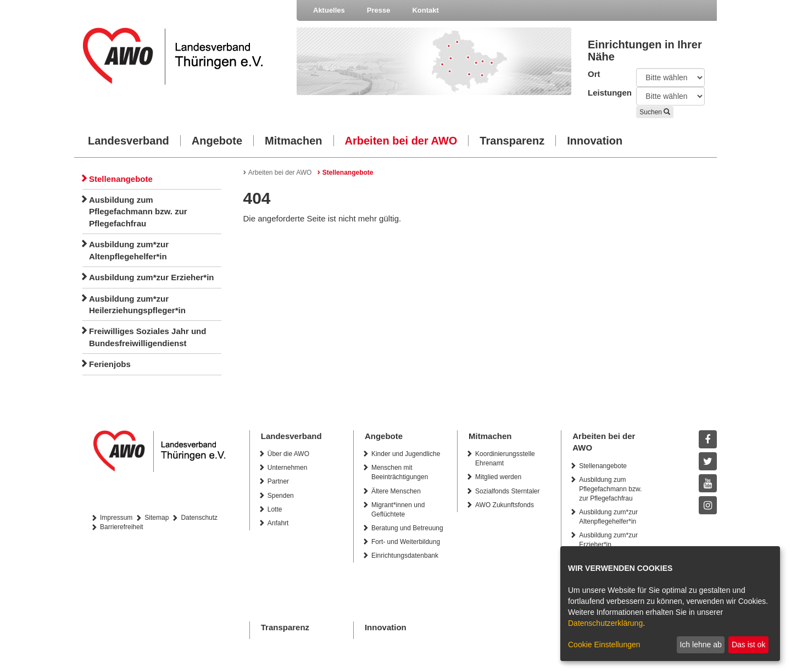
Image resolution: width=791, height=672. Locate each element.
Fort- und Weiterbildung (406, 542)
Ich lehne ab (700, 645)
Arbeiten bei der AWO (401, 141)
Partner (278, 481)
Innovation (595, 141)
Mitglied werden (498, 477)
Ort (594, 74)
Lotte (275, 509)
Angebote (217, 141)
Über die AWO (288, 454)
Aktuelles (329, 10)
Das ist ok (748, 645)
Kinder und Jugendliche (406, 454)
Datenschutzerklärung (605, 623)
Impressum (116, 518)
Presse (379, 10)
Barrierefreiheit (122, 527)
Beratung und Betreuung (407, 528)
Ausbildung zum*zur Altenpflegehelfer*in (129, 250)
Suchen (655, 112)
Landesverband (129, 141)
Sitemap (157, 518)
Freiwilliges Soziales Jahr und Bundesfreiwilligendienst (147, 337)
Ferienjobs (110, 364)
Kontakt (425, 10)
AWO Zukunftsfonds (505, 505)
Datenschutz (199, 518)
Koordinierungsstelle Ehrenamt (505, 459)
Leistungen (604, 93)
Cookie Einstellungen (604, 645)
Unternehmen (288, 468)
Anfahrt (278, 523)
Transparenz (512, 141)
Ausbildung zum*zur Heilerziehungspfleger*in (137, 304)
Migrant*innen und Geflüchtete (398, 510)
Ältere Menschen (396, 491)
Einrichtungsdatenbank (405, 556)
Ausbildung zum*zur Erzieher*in (152, 277)
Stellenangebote (121, 179)
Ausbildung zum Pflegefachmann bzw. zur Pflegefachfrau (138, 212)
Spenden (281, 496)
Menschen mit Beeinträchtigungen (400, 472)
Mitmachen (293, 141)
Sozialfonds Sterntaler (507, 491)
